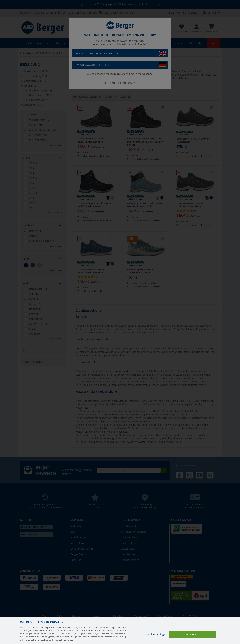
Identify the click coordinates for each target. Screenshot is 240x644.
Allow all (192, 639)
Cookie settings (156, 639)
